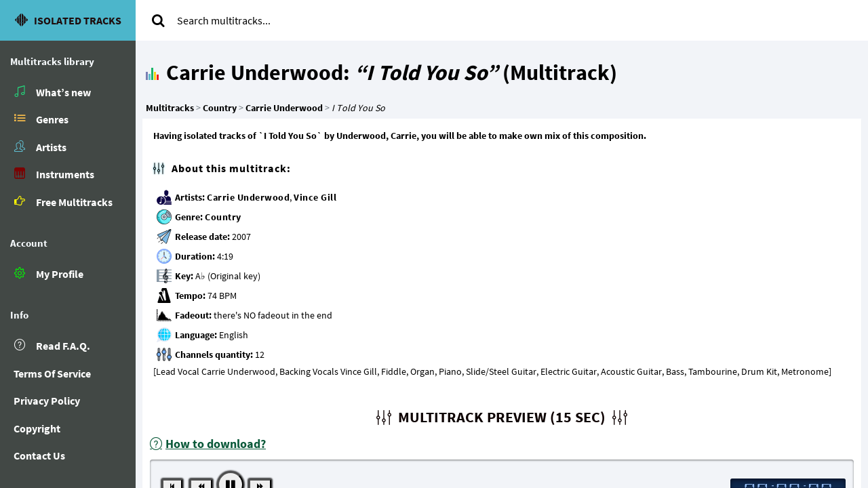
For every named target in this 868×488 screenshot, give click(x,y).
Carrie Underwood (248, 197)
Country (223, 217)
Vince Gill (315, 197)
